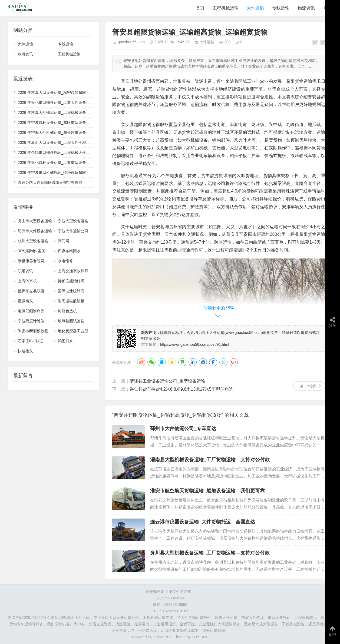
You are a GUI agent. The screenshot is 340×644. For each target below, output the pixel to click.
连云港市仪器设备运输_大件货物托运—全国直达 (203, 522)
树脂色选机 (67, 311)
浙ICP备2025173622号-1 (29, 618)
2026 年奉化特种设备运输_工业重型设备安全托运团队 (63, 162)
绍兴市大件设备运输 (35, 231)
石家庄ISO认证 (31, 341)
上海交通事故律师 (73, 271)
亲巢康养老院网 (31, 261)
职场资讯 (25, 271)
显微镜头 (25, 301)
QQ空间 (172, 362)
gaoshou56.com (131, 42)
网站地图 (58, 618)
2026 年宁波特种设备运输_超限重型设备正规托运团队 (63, 122)
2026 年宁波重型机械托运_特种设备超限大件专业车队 (63, 172)
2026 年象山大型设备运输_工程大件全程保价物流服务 (63, 142)
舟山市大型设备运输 (35, 221)
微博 (141, 362)
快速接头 (25, 351)
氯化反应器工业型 (73, 331)
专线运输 (281, 8)
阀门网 (64, 241)
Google (234, 362)
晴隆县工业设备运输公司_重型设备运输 (168, 381)
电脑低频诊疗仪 (31, 311)
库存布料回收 (69, 251)
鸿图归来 (65, 341)
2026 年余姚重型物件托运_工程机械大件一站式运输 (62, 152)
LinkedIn (193, 362)
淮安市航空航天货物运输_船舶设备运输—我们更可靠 (207, 491)
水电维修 (65, 261)
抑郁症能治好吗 (71, 281)
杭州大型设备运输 (33, 241)
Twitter (223, 362)
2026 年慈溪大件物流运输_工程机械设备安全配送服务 (63, 112)
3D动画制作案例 (32, 251)
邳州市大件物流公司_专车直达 (183, 429)
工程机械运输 (226, 8)
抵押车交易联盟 (31, 291)
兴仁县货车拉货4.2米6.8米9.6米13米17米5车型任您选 (181, 389)
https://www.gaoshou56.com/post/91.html (195, 344)
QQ (162, 362)
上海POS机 (28, 281)
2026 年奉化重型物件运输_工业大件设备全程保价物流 (63, 102)
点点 (203, 362)
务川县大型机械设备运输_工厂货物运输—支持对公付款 (210, 553)
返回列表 (308, 386)
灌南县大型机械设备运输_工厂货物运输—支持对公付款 (210, 460)
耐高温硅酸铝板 (71, 301)
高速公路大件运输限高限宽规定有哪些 (50, 182)
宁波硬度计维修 (31, 321)
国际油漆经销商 (71, 291)
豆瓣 (182, 362)
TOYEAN (199, 637)
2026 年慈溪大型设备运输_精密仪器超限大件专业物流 (63, 92)
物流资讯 (306, 8)
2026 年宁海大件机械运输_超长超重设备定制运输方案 (63, 132)
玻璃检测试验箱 (71, 321)
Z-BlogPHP (163, 637)
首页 (200, 8)
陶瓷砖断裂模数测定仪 (37, 331)
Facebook (213, 362)
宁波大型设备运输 (73, 221)
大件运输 (255, 8)
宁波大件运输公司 (73, 231)
